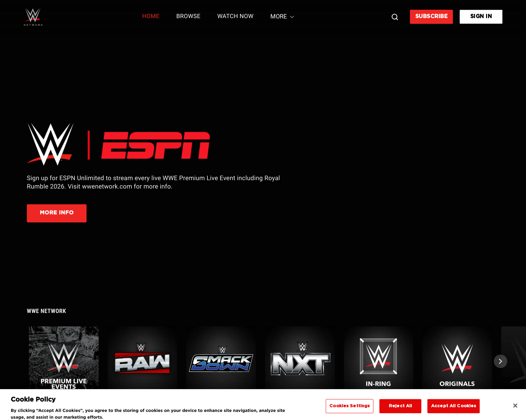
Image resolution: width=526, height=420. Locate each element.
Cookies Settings (350, 410)
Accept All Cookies (454, 410)
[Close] (515, 410)
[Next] (501, 361)
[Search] (395, 17)
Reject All (400, 410)
